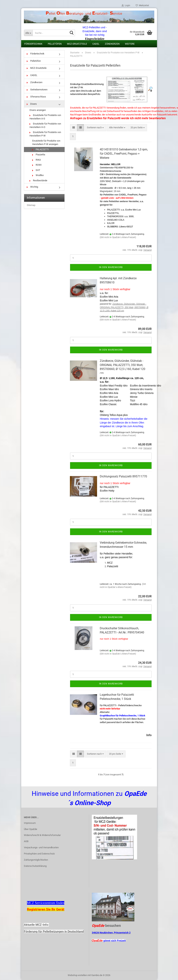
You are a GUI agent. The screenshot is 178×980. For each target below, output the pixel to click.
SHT (36, 170)
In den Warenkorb (111, 267)
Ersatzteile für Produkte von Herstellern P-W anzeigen (46, 142)
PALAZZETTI (41, 149)
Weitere (130, 44)
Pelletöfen (55, 44)
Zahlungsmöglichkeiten (36, 860)
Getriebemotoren (37, 90)
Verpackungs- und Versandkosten (41, 847)
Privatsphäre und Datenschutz (39, 854)
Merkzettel (142, 5)
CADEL (96, 44)
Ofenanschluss (36, 97)
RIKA (36, 160)
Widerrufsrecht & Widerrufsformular (42, 835)
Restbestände (38, 180)
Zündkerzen (112, 44)
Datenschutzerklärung (35, 866)
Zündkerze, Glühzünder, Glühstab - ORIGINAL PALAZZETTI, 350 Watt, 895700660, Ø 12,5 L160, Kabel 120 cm (124, 307)
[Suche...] (28, 33)
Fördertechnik (33, 44)
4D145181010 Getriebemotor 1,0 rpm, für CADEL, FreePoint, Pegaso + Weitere (124, 154)
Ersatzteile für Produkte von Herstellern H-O (45, 125)
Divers (32, 104)
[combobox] (95, 128)
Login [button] (126, 5)
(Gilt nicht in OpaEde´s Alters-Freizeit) (118, 237)
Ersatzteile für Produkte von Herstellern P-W (45, 134)
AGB (26, 841)
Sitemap (31, 205)
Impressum (30, 823)
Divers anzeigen (38, 110)
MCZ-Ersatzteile (77, 44)
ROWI (37, 165)
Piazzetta (39, 155)
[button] (74, 128)
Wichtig (32, 187)
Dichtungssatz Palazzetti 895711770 (123, 476)
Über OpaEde (31, 829)
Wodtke (38, 175)
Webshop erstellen (77, 975)
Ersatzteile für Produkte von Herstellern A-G (45, 117)
